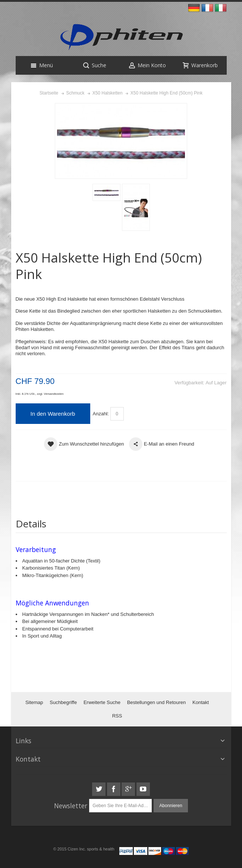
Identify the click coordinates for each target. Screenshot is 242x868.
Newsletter (71, 806)
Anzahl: (101, 414)
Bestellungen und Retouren (157, 702)
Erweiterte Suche (102, 702)
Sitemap (34, 702)
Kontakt (201, 702)
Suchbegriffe (63, 702)
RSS (117, 716)
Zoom (121, 141)
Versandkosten (54, 394)
